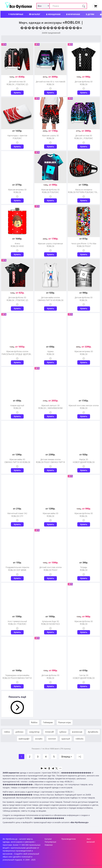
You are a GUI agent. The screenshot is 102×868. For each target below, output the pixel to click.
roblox (7, 732)
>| (80, 757)
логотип (52, 739)
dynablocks (93, 732)
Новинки (49, 845)
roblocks (79, 739)
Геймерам (48, 722)
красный (66, 739)
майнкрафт (24, 739)
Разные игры (65, 722)
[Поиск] (84, 6)
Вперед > (67, 757)
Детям (90, 14)
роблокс (20, 732)
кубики (63, 732)
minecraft (49, 732)
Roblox (34, 722)
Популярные (16, 14)
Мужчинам (73, 14)
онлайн (39, 739)
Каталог (35, 14)
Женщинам (53, 14)
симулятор (34, 732)
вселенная (77, 732)
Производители (69, 839)
